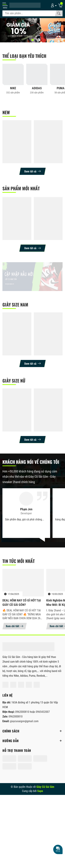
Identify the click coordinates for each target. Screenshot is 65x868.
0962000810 (23, 712)
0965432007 (43, 712)
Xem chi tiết (15, 626)
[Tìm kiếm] (59, 13)
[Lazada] (29, 685)
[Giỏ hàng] (60, 5)
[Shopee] (21, 685)
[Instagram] (13, 685)
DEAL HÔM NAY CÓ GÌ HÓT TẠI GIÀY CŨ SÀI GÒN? (22, 603)
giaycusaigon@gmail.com (24, 721)
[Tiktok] (37, 685)
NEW (6, 112)
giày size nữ (14, 381)
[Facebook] (5, 685)
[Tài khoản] (53, 5)
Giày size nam (15, 304)
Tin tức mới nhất (19, 561)
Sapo (40, 791)
